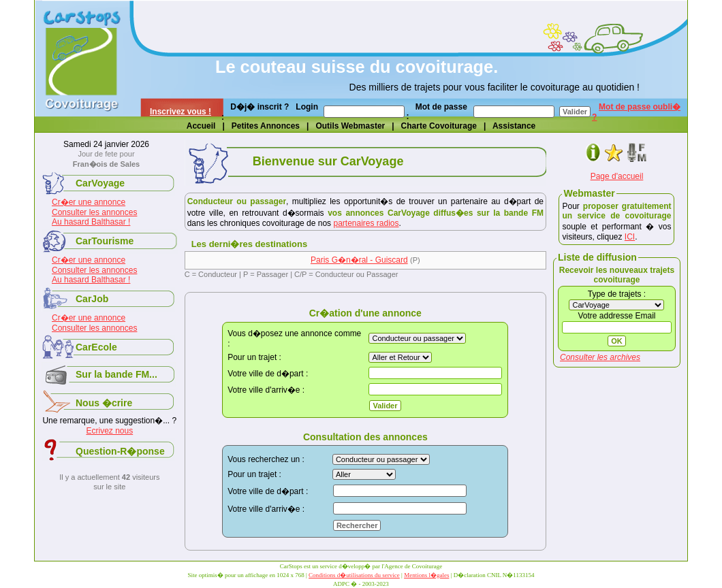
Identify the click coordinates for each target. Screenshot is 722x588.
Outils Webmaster (350, 126)
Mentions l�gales (426, 575)
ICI (630, 237)
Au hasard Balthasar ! (91, 222)
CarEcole (96, 347)
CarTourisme (105, 241)
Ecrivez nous (109, 431)
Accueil (201, 126)
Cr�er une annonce (89, 202)
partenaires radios (366, 223)
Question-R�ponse (120, 451)
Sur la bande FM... (116, 374)
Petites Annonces (266, 126)
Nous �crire (104, 403)
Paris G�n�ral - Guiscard (359, 260)
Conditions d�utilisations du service (354, 575)
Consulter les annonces (94, 212)
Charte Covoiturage (439, 126)
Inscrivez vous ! (180, 112)
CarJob (92, 299)
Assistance (514, 126)
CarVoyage (100, 183)
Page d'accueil (617, 176)
